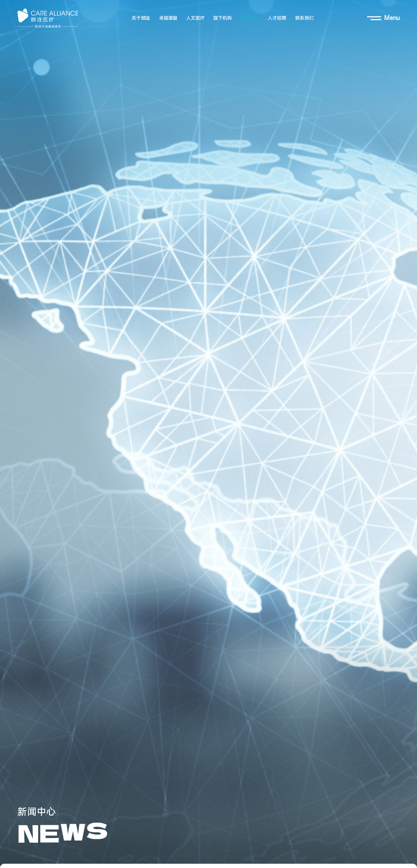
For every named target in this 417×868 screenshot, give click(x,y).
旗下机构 (222, 18)
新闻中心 (250, 18)
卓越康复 (168, 18)
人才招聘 (277, 18)
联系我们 (304, 18)
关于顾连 (141, 18)
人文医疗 (195, 18)
